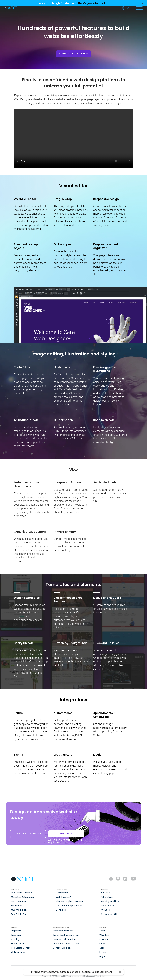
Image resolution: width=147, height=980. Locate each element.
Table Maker (107, 897)
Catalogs (16, 939)
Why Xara (104, 935)
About (102, 931)
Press (102, 944)
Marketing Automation (22, 897)
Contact (104, 939)
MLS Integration (19, 910)
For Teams (17, 906)
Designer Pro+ (63, 893)
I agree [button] (120, 972)
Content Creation (62, 948)
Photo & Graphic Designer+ (70, 901)
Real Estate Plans (20, 914)
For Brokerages (19, 901)
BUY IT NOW (66, 835)
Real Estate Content (21, 948)
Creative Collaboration (64, 939)
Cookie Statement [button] (102, 972)
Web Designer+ (64, 897)
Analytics (105, 910)
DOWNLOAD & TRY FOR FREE (73, 54)
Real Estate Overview (22, 893)
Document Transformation (66, 944)
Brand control (107, 906)
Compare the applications (69, 906)
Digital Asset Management (66, 935)
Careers (103, 948)
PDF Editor (106, 893)
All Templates (18, 952)
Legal (102, 956)
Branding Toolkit (109, 901)
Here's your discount (92, 3)
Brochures (16, 935)
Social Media (17, 944)
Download (61, 910)
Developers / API (109, 914)
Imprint (103, 952)
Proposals (16, 931)
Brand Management (63, 931)
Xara (11, 8)
